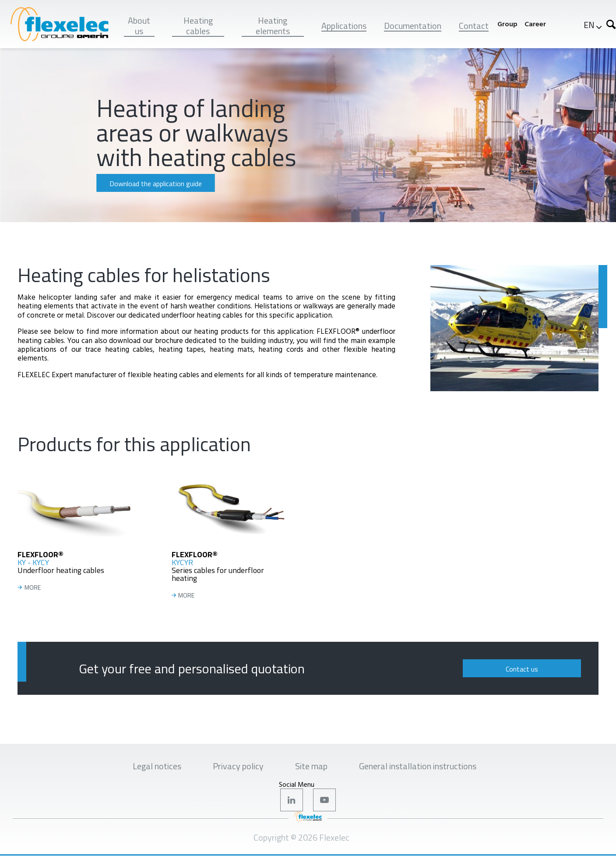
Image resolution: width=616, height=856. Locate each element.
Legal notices (157, 766)
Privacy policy (238, 766)
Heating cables (198, 26)
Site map (311, 766)
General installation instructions (418, 766)
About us (139, 26)
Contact (474, 26)
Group (507, 24)
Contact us (522, 669)
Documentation (413, 26)
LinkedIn (292, 800)
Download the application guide (156, 184)
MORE (33, 588)
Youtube (324, 800)
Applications (344, 26)
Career (535, 24)
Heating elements (273, 26)
